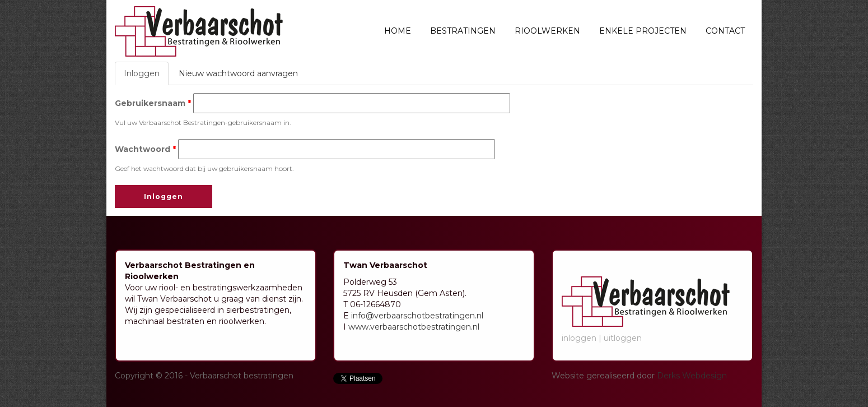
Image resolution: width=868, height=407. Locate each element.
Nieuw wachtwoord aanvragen (238, 73)
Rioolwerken (547, 31)
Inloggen (146, 77)
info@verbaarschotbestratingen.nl (417, 316)
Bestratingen (463, 31)
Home (398, 31)
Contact (725, 31)
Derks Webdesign (692, 376)
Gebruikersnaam (153, 103)
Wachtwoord (145, 149)
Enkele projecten (643, 31)
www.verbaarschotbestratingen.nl (414, 327)
